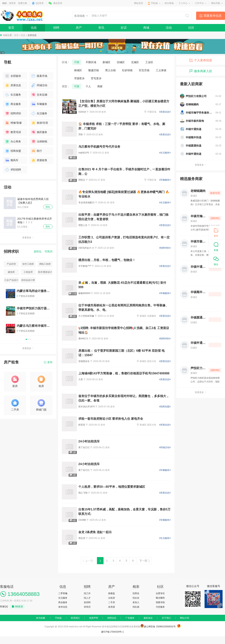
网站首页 (139, 3)
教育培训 (13, 132)
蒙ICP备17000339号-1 (112, 632)
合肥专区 (160, 593)
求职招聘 (13, 170)
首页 (11, 28)
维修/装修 (13, 123)
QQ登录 (40, 3)
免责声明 (94, 618)
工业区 (149, 62)
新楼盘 (112, 593)
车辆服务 (39, 104)
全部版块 (13, 76)
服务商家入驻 (201, 71)
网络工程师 (45, 264)
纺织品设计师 (28, 280)
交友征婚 (39, 95)
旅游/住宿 (39, 123)
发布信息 (63, 607)
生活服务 (13, 95)
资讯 (101, 28)
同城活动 (39, 85)
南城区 (78, 70)
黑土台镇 (110, 70)
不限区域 (91, 62)
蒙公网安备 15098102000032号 (160, 627)
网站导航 (216, 3)
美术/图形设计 (45, 272)
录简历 (87, 607)
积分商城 (169, 3)
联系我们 (75, 618)
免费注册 (22, 3)
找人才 (87, 598)
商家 (100, 86)
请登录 (12, 3)
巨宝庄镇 (144, 70)
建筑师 (11, 272)
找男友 (136, 593)
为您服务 (160, 607)
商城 (146, 28)
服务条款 (148, 618)
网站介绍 (184, 618)
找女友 (136, 598)
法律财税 (39, 141)
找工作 (87, 593)
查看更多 (28, 238)
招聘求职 (13, 113)
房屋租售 (39, 160)
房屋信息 (13, 85)
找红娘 (136, 607)
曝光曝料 (160, 598)
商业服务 (13, 104)
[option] (28, 313)
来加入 (136, 602)
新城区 (106, 62)
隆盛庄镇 (94, 70)
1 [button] (26, 339)
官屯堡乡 (96, 78)
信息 (34, 28)
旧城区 (121, 62)
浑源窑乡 (79, 78)
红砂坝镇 (127, 70)
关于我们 (166, 618)
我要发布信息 (213, 16)
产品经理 (11, 264)
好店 (124, 28)
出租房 (112, 598)
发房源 (112, 607)
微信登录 (58, 3)
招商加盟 (13, 151)
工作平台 (199, 3)
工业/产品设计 (11, 280)
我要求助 (160, 602)
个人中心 (183, 3)
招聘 (56, 28)
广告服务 (130, 618)
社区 (191, 28)
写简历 (49, 251)
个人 (88, 86)
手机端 (154, 3)
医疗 (36, 151)
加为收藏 (40, 618)
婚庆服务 (39, 132)
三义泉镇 (161, 70)
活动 (169, 28)
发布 (48, 362)
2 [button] (28, 339)
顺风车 (12, 160)
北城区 (135, 62)
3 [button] (30, 339)
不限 (77, 62)
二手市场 (63, 593)
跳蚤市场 (39, 76)
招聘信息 (112, 618)
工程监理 (28, 272)
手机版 (58, 618)
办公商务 (13, 141)
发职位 (38, 251)
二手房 (112, 602)
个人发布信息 (201, 60)
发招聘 (87, 602)
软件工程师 (28, 264)
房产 (79, 28)
